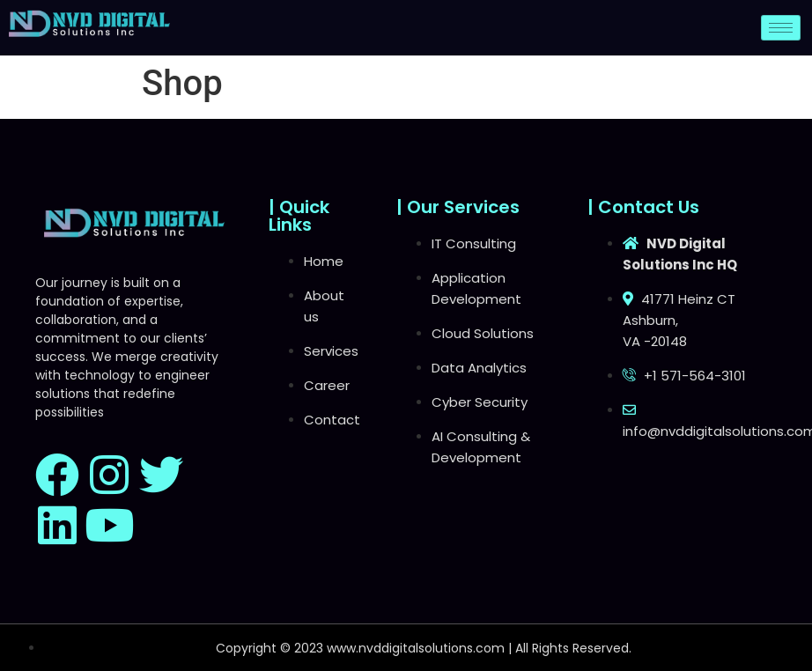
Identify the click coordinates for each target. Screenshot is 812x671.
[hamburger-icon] (781, 28)
